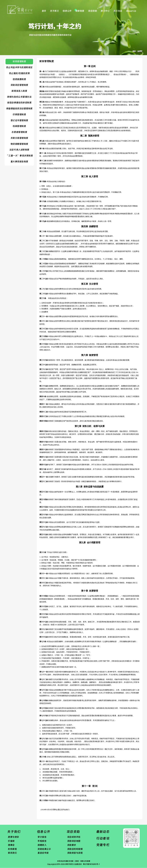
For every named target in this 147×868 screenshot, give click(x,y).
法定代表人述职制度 (19, 150)
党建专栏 (103, 845)
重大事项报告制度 (19, 162)
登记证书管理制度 (19, 120)
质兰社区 (118, 11)
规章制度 (80, 11)
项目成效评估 (74, 837)
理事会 (11, 845)
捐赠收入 (42, 845)
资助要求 (72, 845)
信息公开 (67, 11)
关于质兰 (54, 11)
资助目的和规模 (75, 849)
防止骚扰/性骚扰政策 (19, 73)
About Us (131, 11)
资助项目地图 (74, 841)
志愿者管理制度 (19, 132)
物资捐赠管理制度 (19, 144)
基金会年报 (43, 853)
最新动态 (103, 832)
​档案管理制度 (19, 126)
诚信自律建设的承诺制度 (19, 103)
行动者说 (103, 838)
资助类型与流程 (75, 853)
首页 (44, 11)
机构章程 (12, 849)
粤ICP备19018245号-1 (91, 864)
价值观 (11, 841)
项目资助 (92, 11)
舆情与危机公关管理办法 (19, 97)
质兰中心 (105, 11)
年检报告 (42, 841)
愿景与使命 (13, 837)
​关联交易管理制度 (19, 138)
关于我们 (14, 832)
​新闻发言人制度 (19, 91)
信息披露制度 (19, 79)
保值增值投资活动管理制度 (19, 109)
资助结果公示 (44, 849)
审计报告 (42, 837)
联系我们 (12, 853)
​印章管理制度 (19, 114)
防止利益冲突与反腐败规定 (19, 67)
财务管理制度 (19, 61)
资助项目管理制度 (19, 85)
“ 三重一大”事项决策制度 (19, 156)
